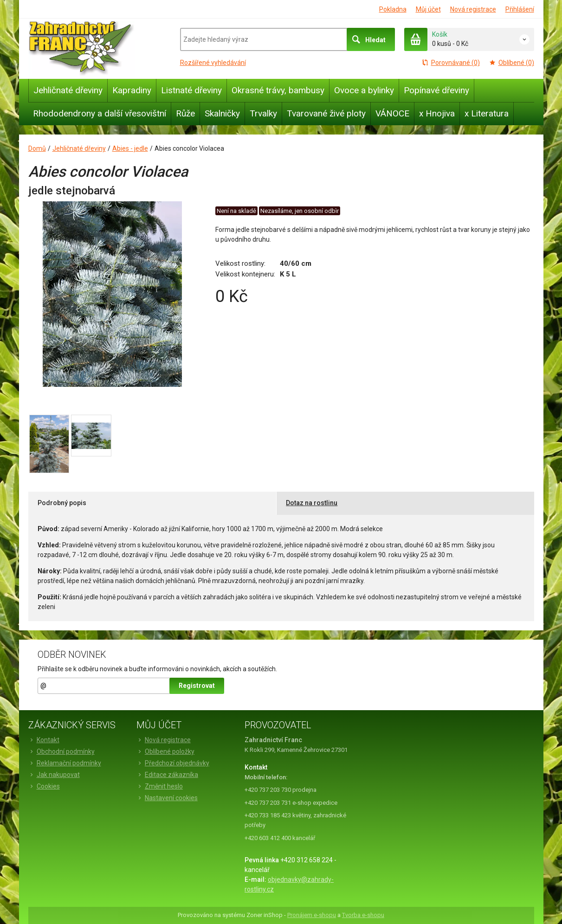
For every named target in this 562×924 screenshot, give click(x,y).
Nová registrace (473, 9)
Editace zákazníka (167, 775)
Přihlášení (520, 9)
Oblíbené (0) (512, 63)
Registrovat (197, 686)
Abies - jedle (130, 148)
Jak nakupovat (54, 775)
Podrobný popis (62, 503)
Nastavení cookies (167, 798)
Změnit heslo (160, 786)
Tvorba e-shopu (363, 915)
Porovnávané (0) (451, 63)
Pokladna (393, 9)
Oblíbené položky (165, 751)
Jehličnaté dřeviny (79, 148)
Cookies (44, 786)
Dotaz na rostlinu (312, 503)
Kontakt (44, 740)
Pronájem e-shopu (312, 915)
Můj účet (428, 9)
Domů (37, 148)
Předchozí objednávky (173, 763)
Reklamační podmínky (65, 763)
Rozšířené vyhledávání (213, 63)
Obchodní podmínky (61, 751)
